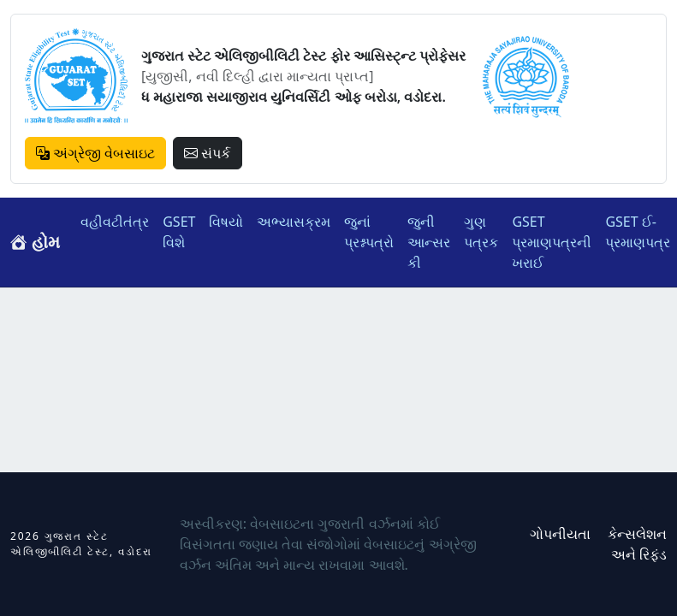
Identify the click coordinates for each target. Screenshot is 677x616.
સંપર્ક (207, 153)
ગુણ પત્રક (481, 232)
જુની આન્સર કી (429, 242)
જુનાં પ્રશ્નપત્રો (369, 232)
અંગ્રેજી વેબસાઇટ (95, 153)
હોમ (35, 242)
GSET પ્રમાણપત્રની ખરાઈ (552, 242)
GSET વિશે (179, 232)
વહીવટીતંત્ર (115, 222)
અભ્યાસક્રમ (294, 222)
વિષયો (226, 222)
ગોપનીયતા (560, 534)
